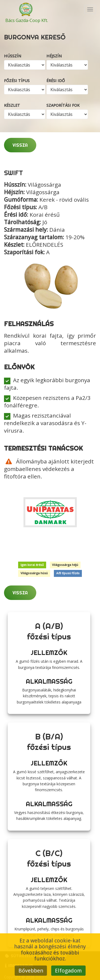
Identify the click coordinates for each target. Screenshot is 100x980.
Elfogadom (68, 970)
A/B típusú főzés (68, 573)
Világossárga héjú (65, 565)
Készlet (12, 105)
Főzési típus (17, 81)
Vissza (20, 145)
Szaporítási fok (63, 105)
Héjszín (54, 56)
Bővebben (31, 970)
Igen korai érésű (32, 565)
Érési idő (56, 81)
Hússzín (13, 56)
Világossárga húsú (34, 573)
